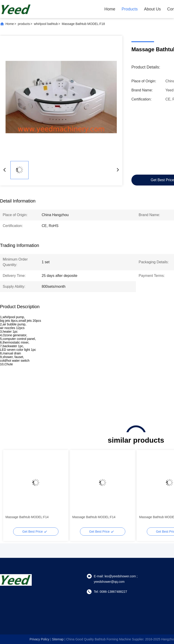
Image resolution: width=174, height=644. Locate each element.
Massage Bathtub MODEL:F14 (27, 517)
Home (110, 9)
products (24, 24)
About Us (152, 9)
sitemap (58, 639)
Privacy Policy (40, 639)
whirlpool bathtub (46, 24)
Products (130, 9)
